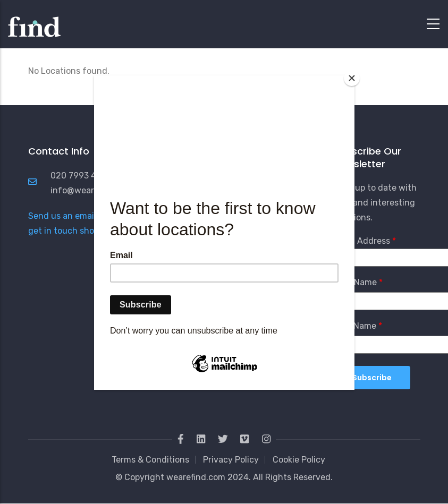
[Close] (352, 78)
